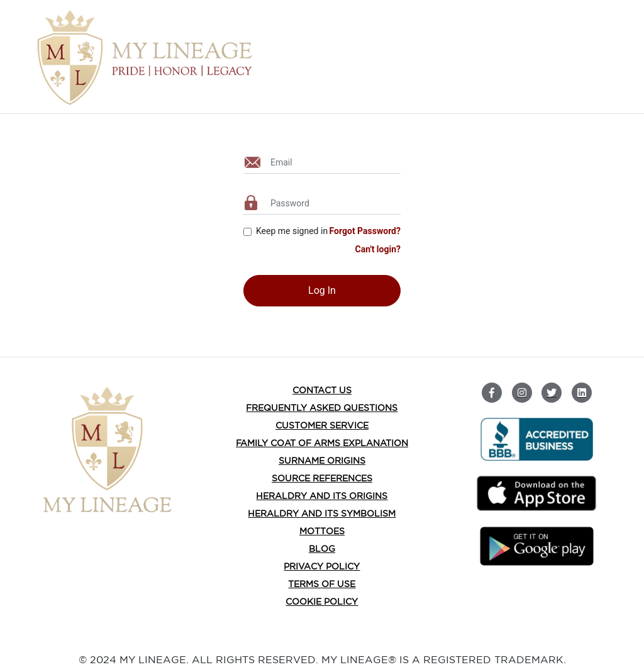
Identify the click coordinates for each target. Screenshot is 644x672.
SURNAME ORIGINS (322, 461)
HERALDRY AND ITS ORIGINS (322, 496)
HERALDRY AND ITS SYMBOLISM (322, 513)
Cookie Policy (322, 602)
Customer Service (322, 425)
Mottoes (322, 531)
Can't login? (378, 249)
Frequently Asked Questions (322, 408)
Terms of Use (322, 584)
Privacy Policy (322, 566)
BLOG (322, 549)
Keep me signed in (292, 231)
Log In (322, 290)
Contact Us (322, 390)
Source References (322, 478)
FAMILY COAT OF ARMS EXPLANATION (322, 443)
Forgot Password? (365, 231)
